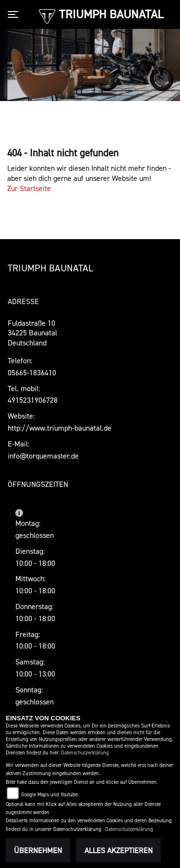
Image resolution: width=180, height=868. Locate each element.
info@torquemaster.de (43, 456)
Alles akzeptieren (119, 850)
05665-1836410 (32, 372)
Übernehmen (38, 850)
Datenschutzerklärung (85, 753)
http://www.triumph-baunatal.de (60, 428)
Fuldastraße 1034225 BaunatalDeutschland (32, 333)
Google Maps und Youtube (49, 795)
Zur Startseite (29, 188)
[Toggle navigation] (15, 14)
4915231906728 (33, 400)
